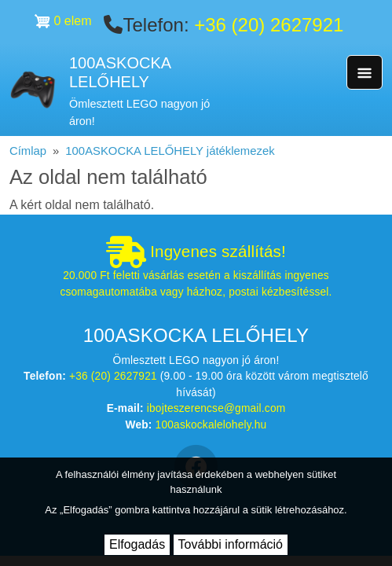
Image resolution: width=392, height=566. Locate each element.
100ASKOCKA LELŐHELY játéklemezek (170, 151)
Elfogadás (137, 544)
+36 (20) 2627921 (269, 25)
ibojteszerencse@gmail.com (216, 408)
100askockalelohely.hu (211, 425)
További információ (231, 544)
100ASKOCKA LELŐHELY (120, 73)
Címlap (28, 151)
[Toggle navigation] (365, 72)
